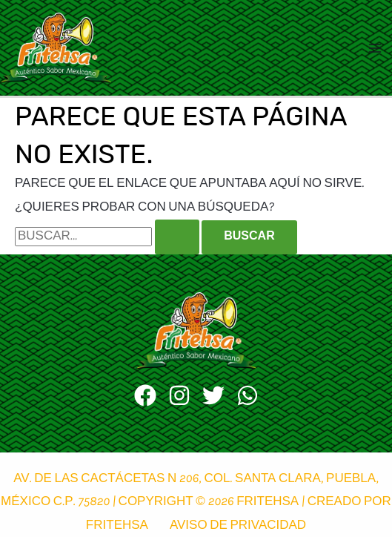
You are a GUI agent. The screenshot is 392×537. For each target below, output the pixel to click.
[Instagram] (179, 395)
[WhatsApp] (248, 395)
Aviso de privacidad (238, 526)
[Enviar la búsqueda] (177, 237)
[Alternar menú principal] (376, 48)
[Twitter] (213, 395)
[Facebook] (145, 395)
